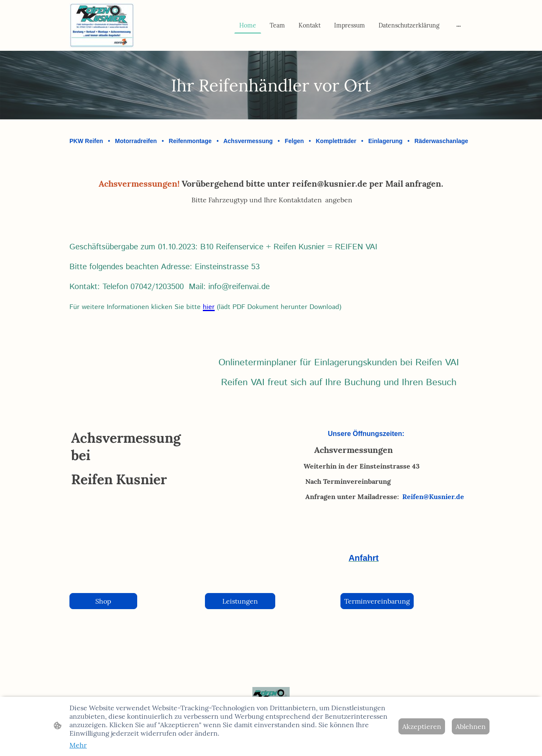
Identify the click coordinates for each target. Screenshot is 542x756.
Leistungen (240, 601)
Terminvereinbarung (377, 601)
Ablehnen (471, 726)
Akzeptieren (422, 726)
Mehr (78, 745)
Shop (103, 601)
